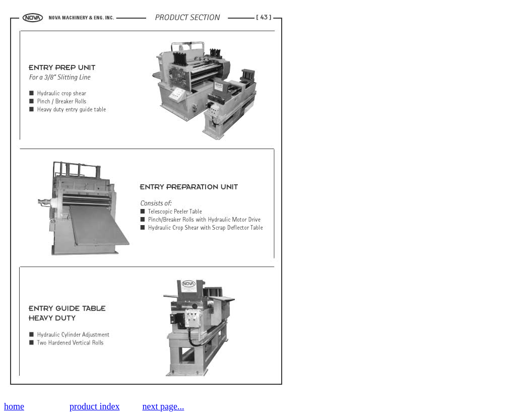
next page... (163, 406)
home (14, 406)
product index (94, 406)
